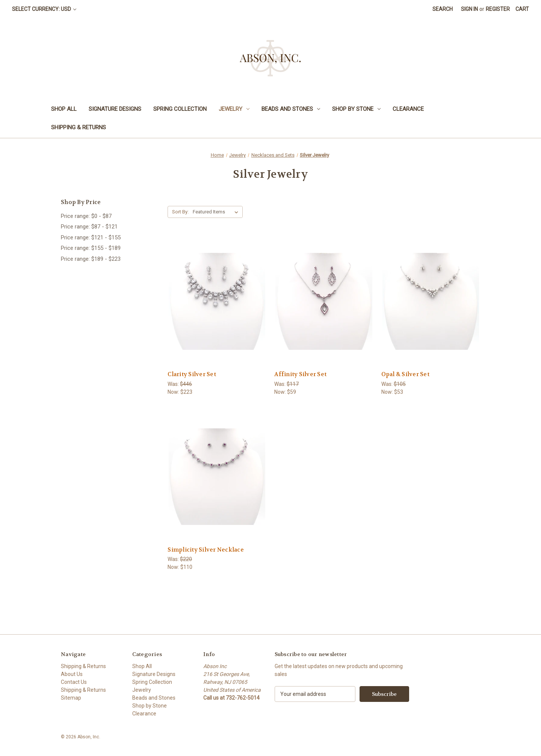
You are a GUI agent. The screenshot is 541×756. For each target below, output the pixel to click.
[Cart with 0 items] (522, 9)
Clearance (408, 109)
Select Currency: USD (44, 9)
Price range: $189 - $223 (91, 259)
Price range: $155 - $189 (91, 248)
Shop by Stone (356, 109)
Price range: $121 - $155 (91, 237)
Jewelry (234, 109)
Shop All (64, 109)
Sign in (469, 9)
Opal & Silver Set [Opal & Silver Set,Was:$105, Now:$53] (405, 374)
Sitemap (71, 698)
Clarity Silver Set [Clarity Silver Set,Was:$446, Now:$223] (192, 374)
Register (498, 9)
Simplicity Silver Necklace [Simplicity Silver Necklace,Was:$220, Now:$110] (206, 550)
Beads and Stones (291, 109)
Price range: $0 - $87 (86, 216)
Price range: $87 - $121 (89, 227)
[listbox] (217, 212)
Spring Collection (180, 109)
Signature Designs (115, 109)
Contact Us (74, 682)
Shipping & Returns (79, 127)
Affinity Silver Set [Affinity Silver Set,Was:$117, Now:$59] (300, 374)
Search (443, 9)
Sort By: (180, 212)
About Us (72, 674)
